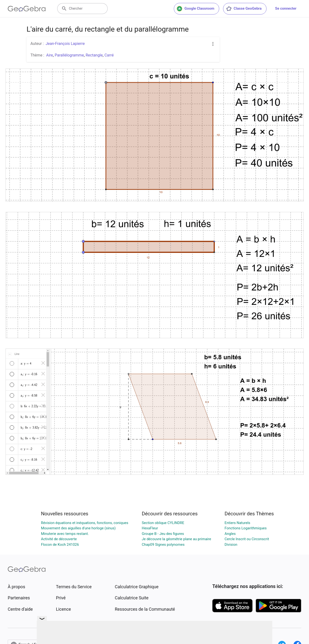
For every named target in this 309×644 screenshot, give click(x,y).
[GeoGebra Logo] (27, 9)
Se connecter (286, 8)
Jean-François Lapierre (65, 44)
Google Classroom (196, 9)
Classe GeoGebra (244, 9)
